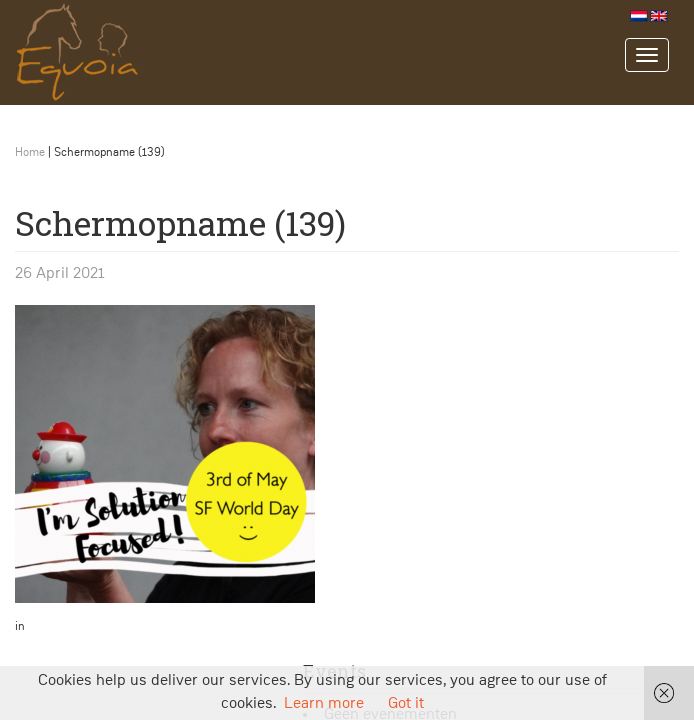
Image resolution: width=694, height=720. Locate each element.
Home (30, 153)
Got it (406, 704)
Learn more (324, 704)
